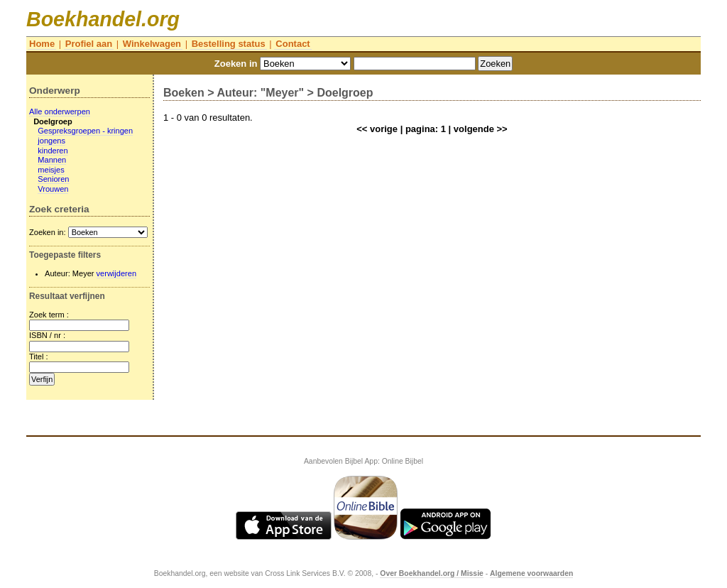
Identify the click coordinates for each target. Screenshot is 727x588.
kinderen (53, 151)
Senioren (53, 179)
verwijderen (117, 273)
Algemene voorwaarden (531, 573)
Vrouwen (53, 189)
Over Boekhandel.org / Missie (432, 573)
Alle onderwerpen (60, 111)
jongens (51, 141)
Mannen (52, 160)
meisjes (51, 170)
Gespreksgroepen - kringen (85, 131)
